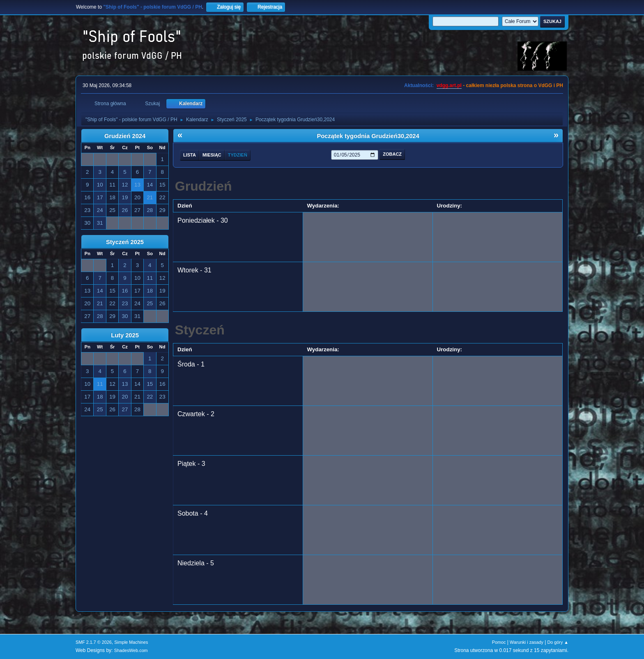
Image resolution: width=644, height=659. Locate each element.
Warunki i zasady (527, 642)
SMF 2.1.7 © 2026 (94, 642)
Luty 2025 (125, 335)
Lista (190, 155)
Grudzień (204, 186)
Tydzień (238, 155)
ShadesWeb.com (131, 650)
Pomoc (499, 642)
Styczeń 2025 (125, 242)
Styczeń (200, 330)
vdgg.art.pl (449, 85)
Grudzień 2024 (125, 136)
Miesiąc (212, 155)
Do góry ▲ (558, 642)
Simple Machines (131, 642)
